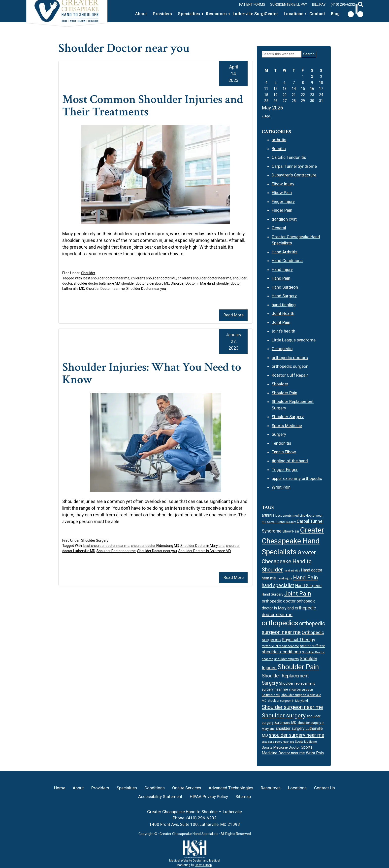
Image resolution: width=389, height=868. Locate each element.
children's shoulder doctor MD (154, 278)
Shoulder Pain (284, 393)
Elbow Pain (282, 193)
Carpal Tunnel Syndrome (294, 166)
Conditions (155, 788)
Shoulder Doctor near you (146, 289)
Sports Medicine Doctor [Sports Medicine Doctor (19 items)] (281, 747)
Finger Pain (282, 210)
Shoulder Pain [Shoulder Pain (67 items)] (298, 667)
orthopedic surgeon (290, 366)
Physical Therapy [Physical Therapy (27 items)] (298, 640)
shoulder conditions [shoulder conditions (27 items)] (281, 652)
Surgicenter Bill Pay (289, 4)
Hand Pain (281, 278)
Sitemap (243, 797)
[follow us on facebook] (351, 14)
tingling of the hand (290, 461)
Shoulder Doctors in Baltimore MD (205, 551)
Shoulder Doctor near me (105, 289)
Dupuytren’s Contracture (294, 175)
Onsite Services (187, 788)
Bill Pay (319, 4)
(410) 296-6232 (343, 4)
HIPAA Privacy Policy (209, 797)
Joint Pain (281, 322)
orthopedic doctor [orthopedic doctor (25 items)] (279, 601)
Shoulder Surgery (95, 540)
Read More (234, 315)
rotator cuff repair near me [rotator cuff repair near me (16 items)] (280, 646)
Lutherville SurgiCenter (249, 14)
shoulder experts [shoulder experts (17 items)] (286, 659)
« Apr (266, 116)
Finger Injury (283, 201)
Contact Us (324, 788)
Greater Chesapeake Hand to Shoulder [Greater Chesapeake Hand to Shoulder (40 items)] (289, 561)
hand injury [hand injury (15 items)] (284, 578)
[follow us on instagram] (360, 14)
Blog (335, 14)
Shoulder (88, 273)
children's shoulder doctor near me (205, 278)
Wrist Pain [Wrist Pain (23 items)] (315, 753)
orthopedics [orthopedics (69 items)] (280, 623)
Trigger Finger (285, 469)
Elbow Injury (283, 184)
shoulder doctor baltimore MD (97, 283)
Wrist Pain (281, 487)
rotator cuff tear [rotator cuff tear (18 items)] (312, 646)
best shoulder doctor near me (106, 278)
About (126, 14)
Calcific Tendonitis (289, 157)
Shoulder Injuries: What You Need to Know (155, 373)
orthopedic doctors (290, 358)
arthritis (279, 140)
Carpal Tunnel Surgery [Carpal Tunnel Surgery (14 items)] (281, 522)
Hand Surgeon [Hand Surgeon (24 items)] (308, 586)
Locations (290, 14)
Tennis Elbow (284, 452)
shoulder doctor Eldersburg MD (145, 283)
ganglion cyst (284, 219)
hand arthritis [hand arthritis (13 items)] (292, 571)
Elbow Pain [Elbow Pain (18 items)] (291, 531)
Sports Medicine (287, 426)
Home (60, 788)
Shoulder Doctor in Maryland (193, 283)
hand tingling (284, 305)
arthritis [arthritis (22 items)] (268, 515)
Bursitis (279, 149)
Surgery (279, 434)
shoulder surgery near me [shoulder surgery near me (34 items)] (297, 735)
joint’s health (283, 331)
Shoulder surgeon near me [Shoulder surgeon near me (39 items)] (292, 707)
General (279, 228)
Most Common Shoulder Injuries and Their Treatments (146, 106)
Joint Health (283, 313)
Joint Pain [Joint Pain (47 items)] (298, 594)
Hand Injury (282, 269)
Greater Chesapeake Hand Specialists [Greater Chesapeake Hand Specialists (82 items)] (293, 541)
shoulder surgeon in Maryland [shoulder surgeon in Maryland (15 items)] (288, 701)
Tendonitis (281, 443)
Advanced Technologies (231, 788)
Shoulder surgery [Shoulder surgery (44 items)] (284, 716)
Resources (208, 14)
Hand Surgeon (285, 287)
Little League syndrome (294, 340)
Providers (149, 14)
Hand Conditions (287, 261)
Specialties (178, 14)
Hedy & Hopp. (204, 865)
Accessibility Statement (160, 797)
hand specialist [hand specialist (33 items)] (278, 585)
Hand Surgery (284, 296)
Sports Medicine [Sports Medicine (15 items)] (306, 742)
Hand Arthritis (285, 252)
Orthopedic (282, 349)
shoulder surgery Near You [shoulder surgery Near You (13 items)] (278, 742)
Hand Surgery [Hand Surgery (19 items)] (273, 594)
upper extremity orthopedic (297, 478)
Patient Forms (252, 4)
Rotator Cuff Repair (290, 375)
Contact (315, 14)
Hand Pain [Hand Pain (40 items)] (305, 578)
